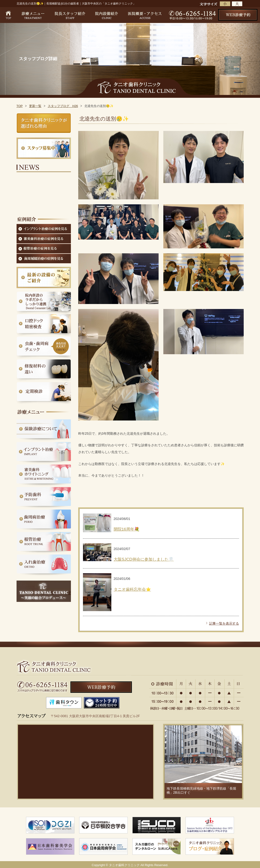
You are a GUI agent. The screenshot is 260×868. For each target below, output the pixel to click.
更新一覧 (35, 106)
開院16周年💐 (127, 529)
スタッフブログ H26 (63, 106)
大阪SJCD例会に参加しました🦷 (144, 559)
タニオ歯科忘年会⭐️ (132, 589)
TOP (20, 106)
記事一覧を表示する (224, 623)
